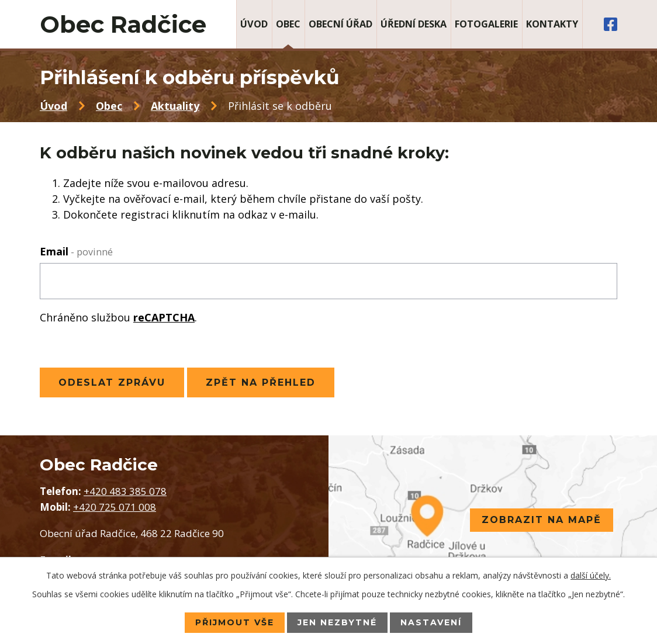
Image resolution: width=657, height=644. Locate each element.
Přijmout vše (235, 622)
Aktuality (175, 106)
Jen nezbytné (337, 622)
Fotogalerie (486, 24)
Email (76, 251)
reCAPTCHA (164, 317)
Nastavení (431, 622)
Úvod (254, 24)
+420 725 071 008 (115, 507)
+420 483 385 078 (125, 491)
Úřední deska (414, 24)
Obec (288, 24)
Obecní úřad (340, 24)
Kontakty (552, 24)
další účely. (591, 575)
